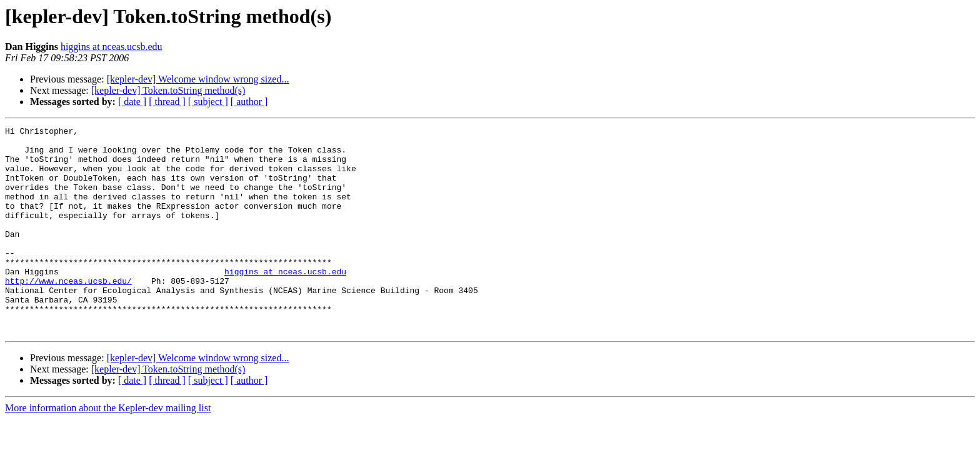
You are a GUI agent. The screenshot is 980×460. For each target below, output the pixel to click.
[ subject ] (208, 102)
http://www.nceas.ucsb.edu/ (68, 312)
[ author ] (249, 102)
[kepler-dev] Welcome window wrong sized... (198, 79)
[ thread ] (167, 102)
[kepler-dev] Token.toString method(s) (168, 90)
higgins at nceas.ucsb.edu (112, 47)
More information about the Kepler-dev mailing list (108, 449)
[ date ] (132, 102)
